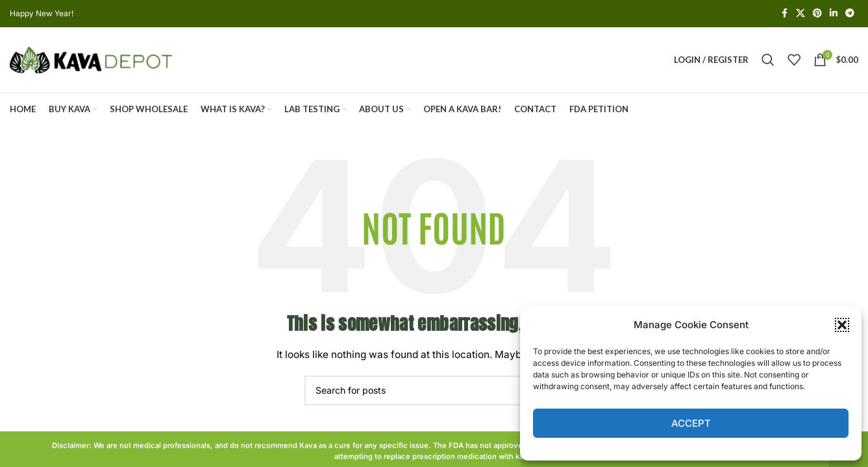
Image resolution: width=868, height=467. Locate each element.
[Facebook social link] (784, 14)
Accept (691, 423)
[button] (842, 325)
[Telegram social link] (850, 14)
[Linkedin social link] (834, 14)
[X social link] (800, 14)
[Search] (768, 61)
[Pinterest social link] (817, 14)
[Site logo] (91, 60)
